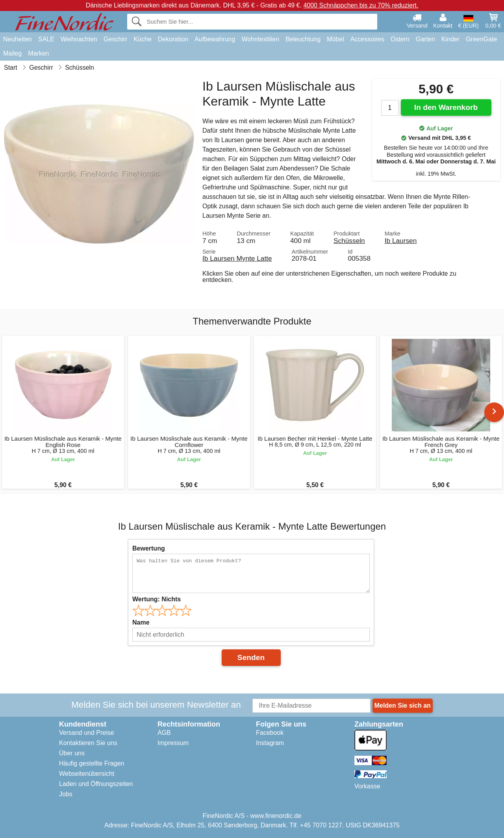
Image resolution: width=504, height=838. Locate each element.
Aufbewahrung (215, 39)
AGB (164, 733)
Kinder (450, 39)
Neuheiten (18, 39)
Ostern (400, 39)
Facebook (270, 733)
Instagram (270, 743)
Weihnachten (79, 39)
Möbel (335, 39)
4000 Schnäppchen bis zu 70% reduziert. (361, 5)
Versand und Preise (87, 733)
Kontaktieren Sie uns (88, 743)
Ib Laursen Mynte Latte (237, 258)
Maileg (12, 53)
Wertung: (157, 599)
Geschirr (115, 39)
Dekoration (173, 39)
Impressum (173, 743)
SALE (46, 39)
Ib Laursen (401, 241)
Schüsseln (349, 241)
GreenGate (481, 39)
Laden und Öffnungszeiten (96, 784)
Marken (38, 53)
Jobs (66, 794)
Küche (142, 39)
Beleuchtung (303, 39)
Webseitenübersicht (87, 774)
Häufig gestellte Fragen (92, 763)
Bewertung (149, 548)
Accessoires (367, 39)
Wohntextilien (260, 39)
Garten (425, 39)
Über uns (72, 753)
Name (141, 622)
